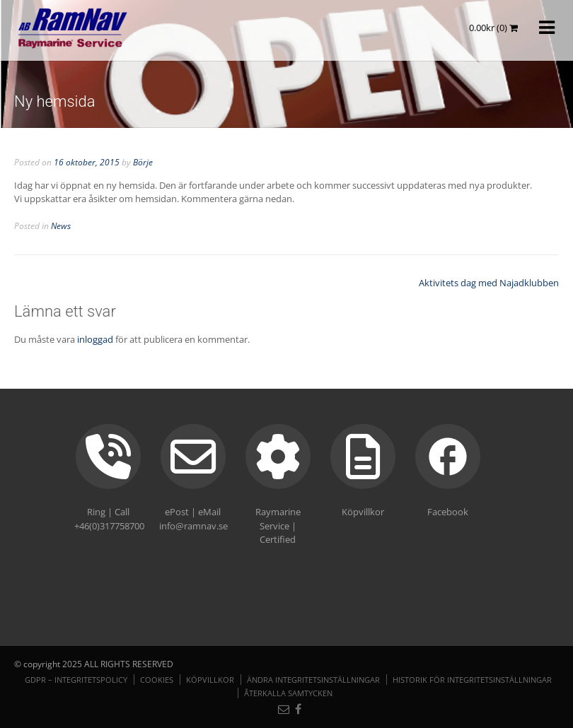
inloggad (95, 339)
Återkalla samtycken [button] (288, 693)
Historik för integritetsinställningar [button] (472, 680)
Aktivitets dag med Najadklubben (489, 283)
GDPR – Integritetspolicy (76, 680)
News (61, 226)
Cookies (157, 680)
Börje (143, 162)
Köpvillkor (210, 680)
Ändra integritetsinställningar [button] (313, 680)
